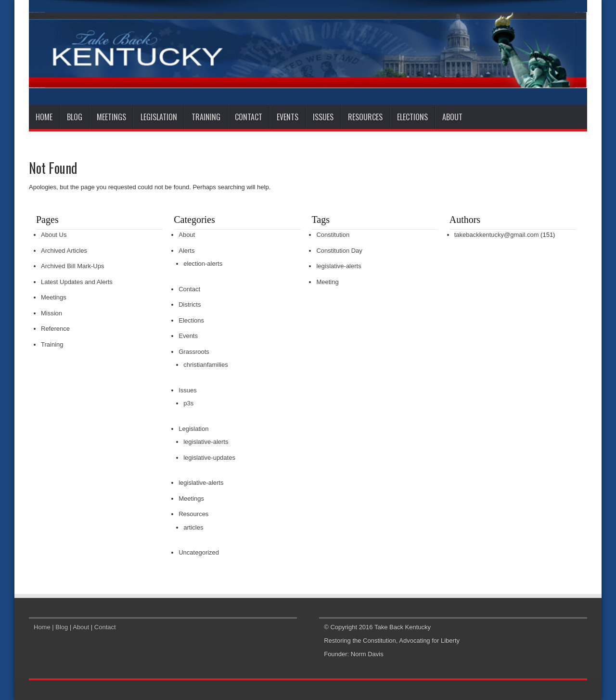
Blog (75, 117)
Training (206, 117)
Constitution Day (339, 251)
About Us (54, 235)
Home (44, 117)
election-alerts (203, 264)
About (452, 117)
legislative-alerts (206, 442)
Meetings (111, 117)
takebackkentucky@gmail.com (497, 235)
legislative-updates (209, 458)
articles (193, 527)
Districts (190, 305)
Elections (412, 117)
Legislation (159, 117)
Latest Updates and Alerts (77, 282)
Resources (365, 117)
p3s (188, 403)
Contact (249, 117)
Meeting (327, 282)
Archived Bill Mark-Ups (72, 266)
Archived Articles (64, 251)
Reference (55, 329)
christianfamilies (205, 365)
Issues (323, 117)
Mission (51, 313)
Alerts (186, 251)
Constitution (333, 235)
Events (288, 117)
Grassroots (194, 352)
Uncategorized (199, 552)
